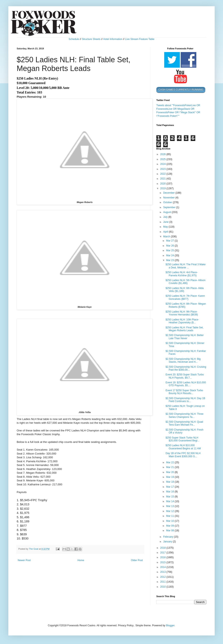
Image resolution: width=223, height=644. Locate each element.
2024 (163, 164)
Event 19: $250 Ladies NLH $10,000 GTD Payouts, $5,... (186, 384)
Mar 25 (170, 250)
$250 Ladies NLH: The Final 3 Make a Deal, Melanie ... (185, 266)
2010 (163, 587)
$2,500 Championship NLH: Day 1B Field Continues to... (185, 400)
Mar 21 (170, 467)
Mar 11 (170, 516)
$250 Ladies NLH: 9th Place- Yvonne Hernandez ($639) (182, 313)
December (169, 193)
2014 (163, 567)
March (167, 237)
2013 (163, 572)
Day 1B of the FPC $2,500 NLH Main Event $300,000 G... (183, 455)
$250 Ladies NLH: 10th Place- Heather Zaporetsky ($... (182, 321)
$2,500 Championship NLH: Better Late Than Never (185, 337)
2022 (163, 174)
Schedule (74, 39)
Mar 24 (170, 255)
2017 (163, 553)
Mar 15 (170, 497)
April (166, 232)
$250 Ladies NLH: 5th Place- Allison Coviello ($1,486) (185, 282)
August (167, 212)
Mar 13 (170, 506)
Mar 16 (170, 492)
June (166, 222)
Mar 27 (170, 241)
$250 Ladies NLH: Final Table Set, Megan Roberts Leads (184, 329)
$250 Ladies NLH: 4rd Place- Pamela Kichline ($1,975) (182, 274)
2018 (163, 548)
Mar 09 (170, 526)
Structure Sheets (91, 39)
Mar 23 (170, 260)
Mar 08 (170, 531)
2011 (163, 582)
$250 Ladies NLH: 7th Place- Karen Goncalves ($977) (185, 297)
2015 (163, 562)
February (169, 537)
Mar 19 (170, 477)
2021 (163, 179)
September (170, 207)
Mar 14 (170, 501)
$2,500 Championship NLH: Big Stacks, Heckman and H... (183, 360)
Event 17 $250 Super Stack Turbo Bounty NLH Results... (184, 392)
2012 (163, 577)
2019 (163, 188)
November (169, 198)
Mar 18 (170, 482)
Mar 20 (170, 472)
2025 (163, 159)
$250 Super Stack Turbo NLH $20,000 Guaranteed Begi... (182, 439)
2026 (163, 154)
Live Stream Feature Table (140, 39)
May (166, 227)
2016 (163, 557)
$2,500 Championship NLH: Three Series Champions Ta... (184, 415)
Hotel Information (113, 39)
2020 (163, 184)
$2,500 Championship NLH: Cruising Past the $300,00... (186, 368)
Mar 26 (170, 246)
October (168, 202)
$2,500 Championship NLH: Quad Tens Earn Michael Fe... (184, 423)
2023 (163, 169)
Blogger (170, 625)
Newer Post (24, 560)
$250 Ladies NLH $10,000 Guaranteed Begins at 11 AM (183, 447)
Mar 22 (170, 462)
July (166, 217)
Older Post (137, 560)
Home (81, 560)
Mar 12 (170, 511)
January (168, 542)
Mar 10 (170, 521)
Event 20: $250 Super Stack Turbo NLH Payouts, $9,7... (185, 376)
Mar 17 (170, 487)
